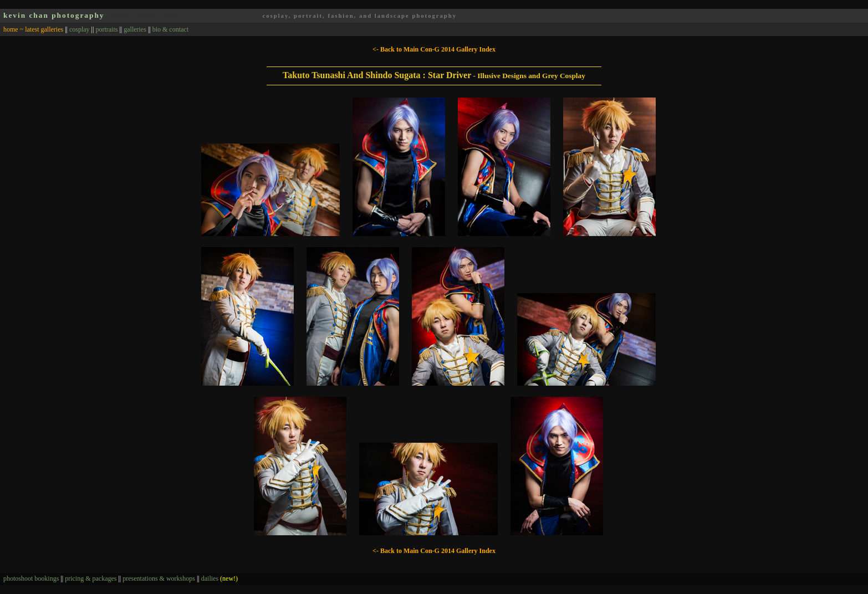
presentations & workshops (159, 578)
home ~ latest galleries (33, 29)
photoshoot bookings (31, 578)
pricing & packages (91, 578)
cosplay (80, 29)
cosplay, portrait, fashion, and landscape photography (359, 16)
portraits (106, 29)
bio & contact (170, 29)
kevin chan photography (54, 15)
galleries (135, 29)
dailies (219, 578)
